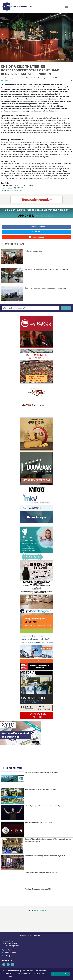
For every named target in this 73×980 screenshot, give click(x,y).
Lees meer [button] (8, 976)
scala (53, 78)
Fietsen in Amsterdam (33, 251)
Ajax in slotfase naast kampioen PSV (38, 889)
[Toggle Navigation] (66, 7)
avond (42, 78)
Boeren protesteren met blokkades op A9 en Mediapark (46, 288)
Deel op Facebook (37, 227)
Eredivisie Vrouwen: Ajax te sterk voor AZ (40, 822)
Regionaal (5, 80)
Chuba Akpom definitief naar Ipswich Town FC (41, 872)
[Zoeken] (66, 308)
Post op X (37, 232)
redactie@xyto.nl (11, 953)
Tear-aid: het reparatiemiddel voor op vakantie (41, 773)
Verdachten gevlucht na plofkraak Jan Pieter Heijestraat (45, 856)
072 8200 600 (10, 950)
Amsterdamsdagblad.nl (22, 7)
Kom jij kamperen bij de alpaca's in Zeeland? (41, 789)
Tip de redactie (36, 237)
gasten (47, 78)
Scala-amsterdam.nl (15, 190)
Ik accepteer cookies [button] (61, 974)
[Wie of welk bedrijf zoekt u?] (31, 308)
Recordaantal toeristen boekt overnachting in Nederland (47, 269)
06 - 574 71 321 (45, 216)
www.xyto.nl (9, 955)
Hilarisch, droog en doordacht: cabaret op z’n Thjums (44, 806)
